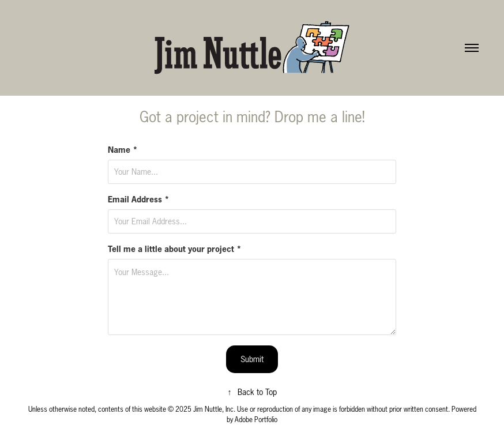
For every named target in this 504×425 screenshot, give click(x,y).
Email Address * (139, 200)
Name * (123, 150)
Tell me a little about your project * (175, 249)
